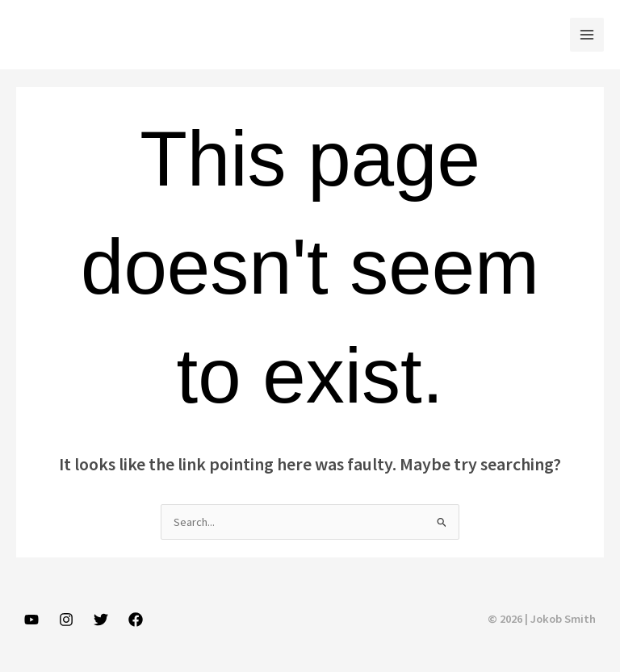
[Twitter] (101, 620)
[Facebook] (136, 620)
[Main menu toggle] (587, 35)
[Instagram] (66, 620)
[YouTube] (31, 620)
